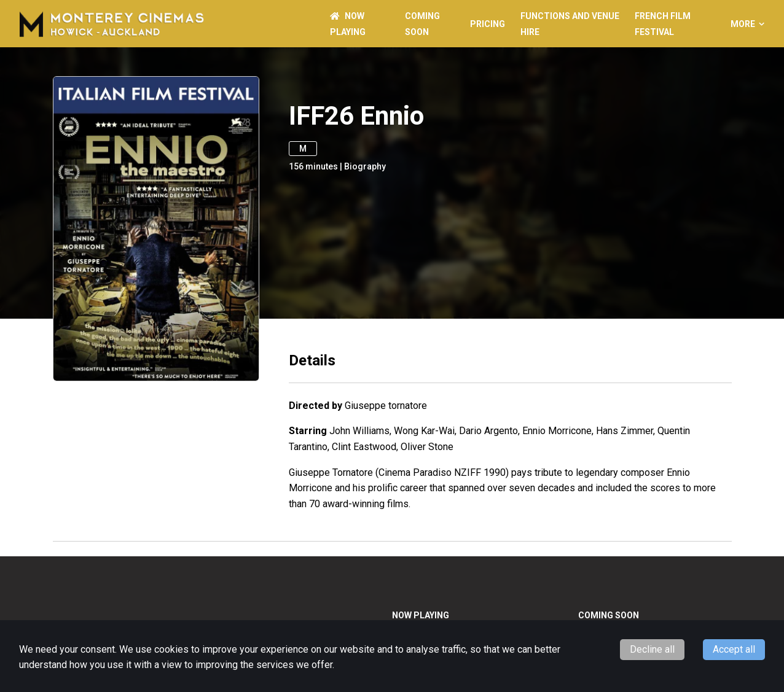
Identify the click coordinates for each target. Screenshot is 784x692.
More (747, 24)
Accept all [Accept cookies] (734, 649)
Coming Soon (609, 615)
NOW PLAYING (421, 615)
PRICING (488, 24)
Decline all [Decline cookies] (652, 649)
